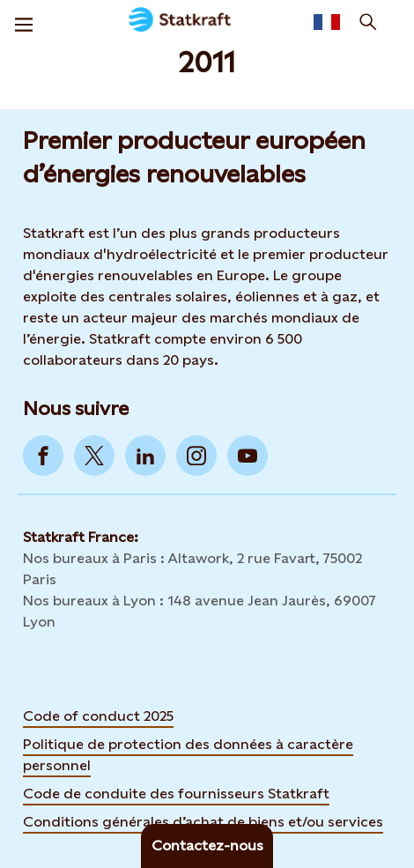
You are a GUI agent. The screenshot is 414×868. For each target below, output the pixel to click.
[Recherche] (368, 22)
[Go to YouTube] (248, 456)
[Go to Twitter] (94, 456)
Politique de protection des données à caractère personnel (188, 755)
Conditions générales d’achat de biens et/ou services (203, 822)
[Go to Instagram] (196, 456)
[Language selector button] (327, 22)
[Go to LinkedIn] (145, 456)
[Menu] (24, 22)
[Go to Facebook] (43, 456)
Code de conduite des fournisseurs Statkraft (176, 794)
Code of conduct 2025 (98, 716)
